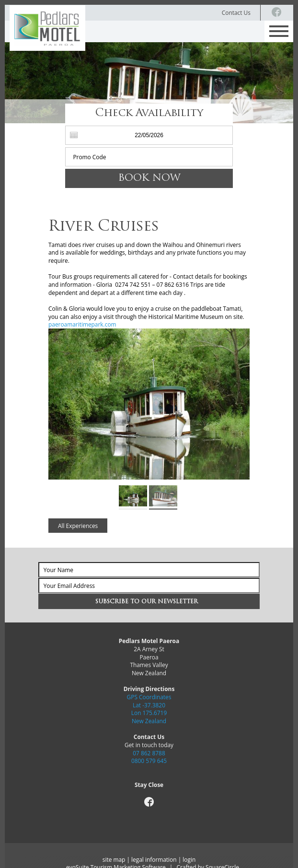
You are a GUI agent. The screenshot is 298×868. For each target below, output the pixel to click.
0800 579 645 (149, 761)
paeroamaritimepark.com (82, 324)
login (189, 859)
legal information (154, 859)
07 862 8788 (149, 753)
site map (114, 859)
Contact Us (236, 12)
